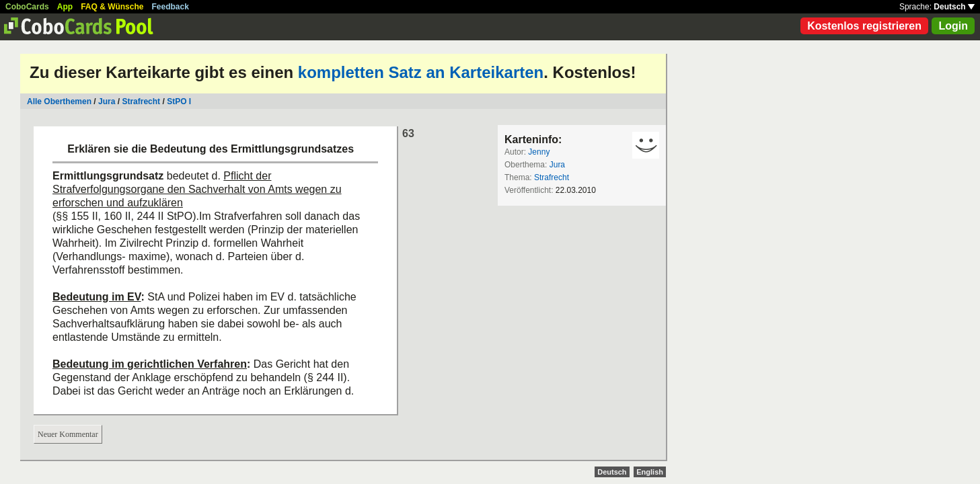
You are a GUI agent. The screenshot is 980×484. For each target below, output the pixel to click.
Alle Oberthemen (59, 102)
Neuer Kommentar (68, 434)
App (65, 7)
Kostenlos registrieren (864, 26)
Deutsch (954, 7)
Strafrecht (141, 102)
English (650, 472)
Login (953, 26)
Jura (107, 102)
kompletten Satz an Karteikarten (421, 72)
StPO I (179, 102)
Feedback (171, 7)
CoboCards (27, 7)
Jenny (539, 152)
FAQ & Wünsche (112, 7)
